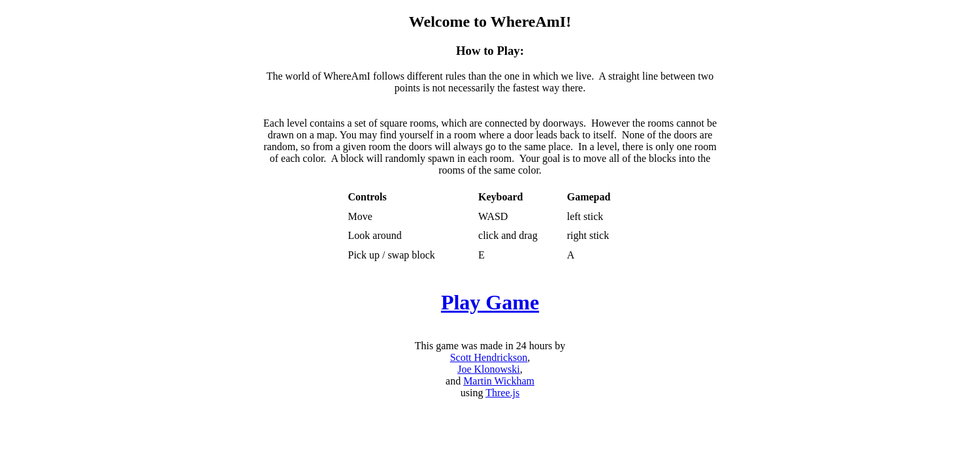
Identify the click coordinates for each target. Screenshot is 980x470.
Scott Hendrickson (489, 357)
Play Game (490, 302)
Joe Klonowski (489, 369)
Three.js (502, 393)
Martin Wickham (499, 381)
